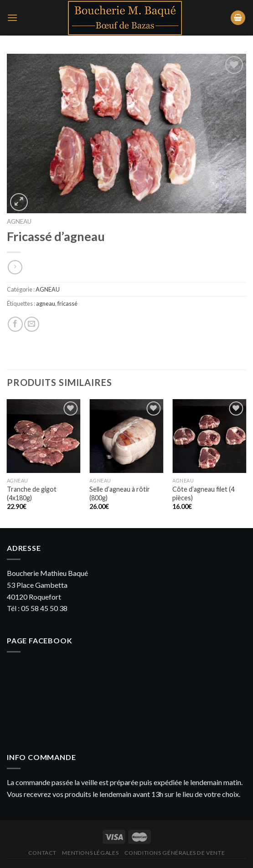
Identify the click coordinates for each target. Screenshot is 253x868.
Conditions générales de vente (175, 853)
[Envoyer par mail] (32, 324)
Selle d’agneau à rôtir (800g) (120, 493)
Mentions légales (90, 853)
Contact (42, 853)
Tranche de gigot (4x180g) (32, 493)
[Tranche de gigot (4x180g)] (44, 436)
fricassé (67, 303)
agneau (46, 303)
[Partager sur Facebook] (15, 324)
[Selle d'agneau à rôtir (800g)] (126, 436)
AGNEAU (19, 221)
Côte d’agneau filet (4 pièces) (203, 493)
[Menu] (12, 18)
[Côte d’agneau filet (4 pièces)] (209, 436)
